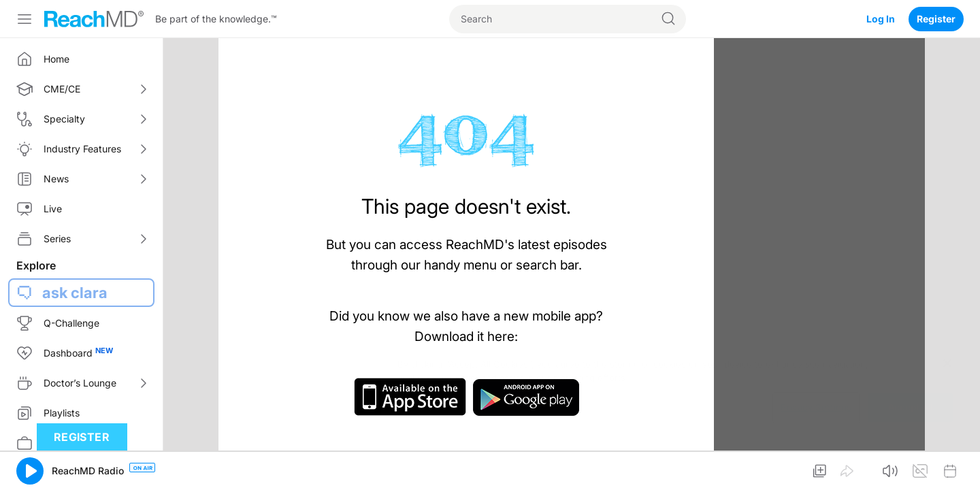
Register (936, 19)
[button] (30, 471)
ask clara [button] (75, 293)
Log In (881, 19)
